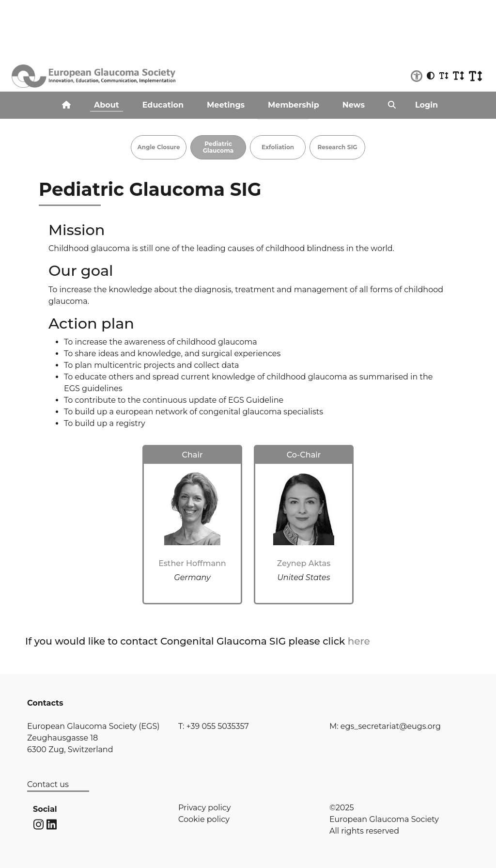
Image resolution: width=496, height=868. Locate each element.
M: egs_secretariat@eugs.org (385, 726)
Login (426, 105)
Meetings (226, 105)
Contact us (48, 784)
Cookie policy (204, 819)
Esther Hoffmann (192, 563)
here (359, 641)
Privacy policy (204, 808)
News (354, 105)
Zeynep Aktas (304, 563)
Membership (294, 105)
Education (163, 105)
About (107, 105)
